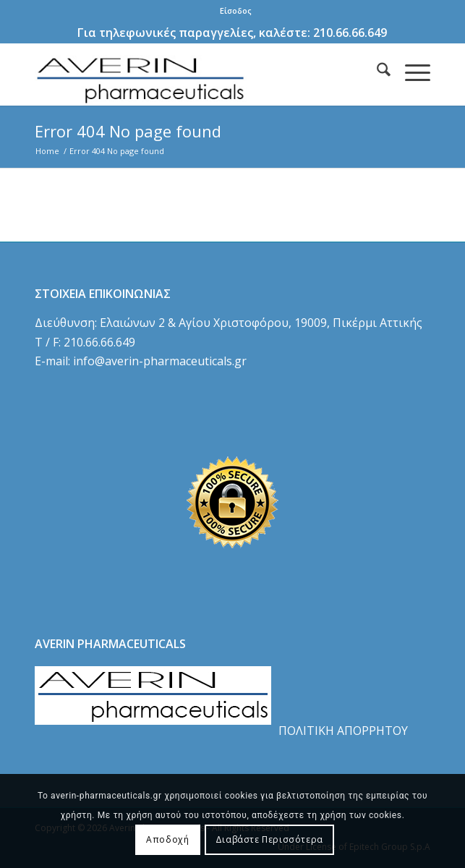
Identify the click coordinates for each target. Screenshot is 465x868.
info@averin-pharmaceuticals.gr (160, 361)
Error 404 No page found (128, 131)
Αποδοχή (167, 839)
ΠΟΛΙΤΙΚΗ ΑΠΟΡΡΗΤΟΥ (343, 731)
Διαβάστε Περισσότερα (269, 839)
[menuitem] (236, 11)
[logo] (193, 74)
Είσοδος (236, 10)
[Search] (376, 72)
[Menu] (410, 72)
